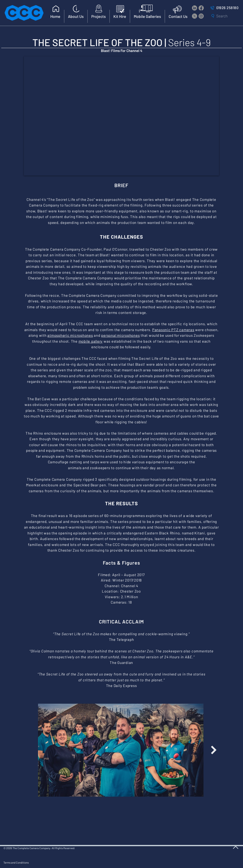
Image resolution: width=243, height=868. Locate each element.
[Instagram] (201, 16)
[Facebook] (201, 8)
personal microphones (120, 335)
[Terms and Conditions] (43, 862)
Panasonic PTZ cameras (173, 330)
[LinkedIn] (195, 8)
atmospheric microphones (70, 335)
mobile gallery (91, 341)
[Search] (225, 16)
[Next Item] (214, 750)
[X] (195, 16)
